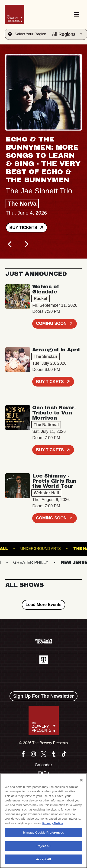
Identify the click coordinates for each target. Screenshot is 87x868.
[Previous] (10, 244)
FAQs (43, 773)
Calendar (43, 765)
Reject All (43, 846)
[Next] (26, 244)
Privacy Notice (53, 823)
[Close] (81, 780)
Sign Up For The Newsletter (43, 696)
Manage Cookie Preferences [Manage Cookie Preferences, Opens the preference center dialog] (43, 833)
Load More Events (43, 605)
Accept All (43, 859)
